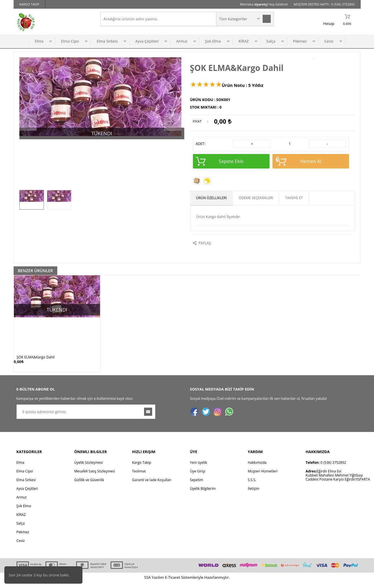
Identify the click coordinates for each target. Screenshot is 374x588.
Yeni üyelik (199, 468)
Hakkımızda (257, 468)
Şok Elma (213, 41)
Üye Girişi (198, 477)
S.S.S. (252, 486)
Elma (39, 41)
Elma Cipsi (70, 41)
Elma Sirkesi (107, 41)
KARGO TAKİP (29, 4)
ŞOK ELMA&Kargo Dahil (36, 357)
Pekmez (300, 41)
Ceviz (329, 41)
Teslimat (139, 477)
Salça (271, 41)
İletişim (254, 494)
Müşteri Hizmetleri (263, 477)
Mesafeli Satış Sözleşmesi (95, 477)
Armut (182, 41)
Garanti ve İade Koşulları (152, 486)
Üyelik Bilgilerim (203, 494)
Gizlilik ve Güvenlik (89, 486)
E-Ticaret (173, 583)
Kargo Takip (142, 468)
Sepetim (197, 486)
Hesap (329, 23)
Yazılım (155, 583)
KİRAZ (244, 41)
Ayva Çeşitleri (147, 41)
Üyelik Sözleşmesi (89, 468)
